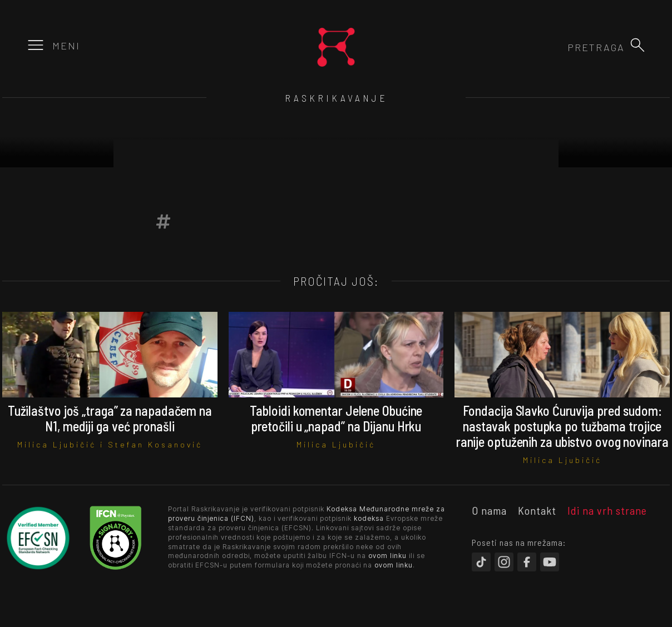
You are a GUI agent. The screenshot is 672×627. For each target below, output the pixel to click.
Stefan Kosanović (155, 444)
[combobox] (565, 47)
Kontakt (537, 510)
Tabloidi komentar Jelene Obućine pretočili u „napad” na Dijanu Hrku (336, 418)
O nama (489, 510)
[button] (638, 45)
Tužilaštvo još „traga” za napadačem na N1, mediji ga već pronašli (110, 418)
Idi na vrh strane (607, 510)
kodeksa (369, 518)
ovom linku (387, 556)
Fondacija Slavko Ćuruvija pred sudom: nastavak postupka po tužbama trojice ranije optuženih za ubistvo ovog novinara (562, 426)
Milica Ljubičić (57, 444)
